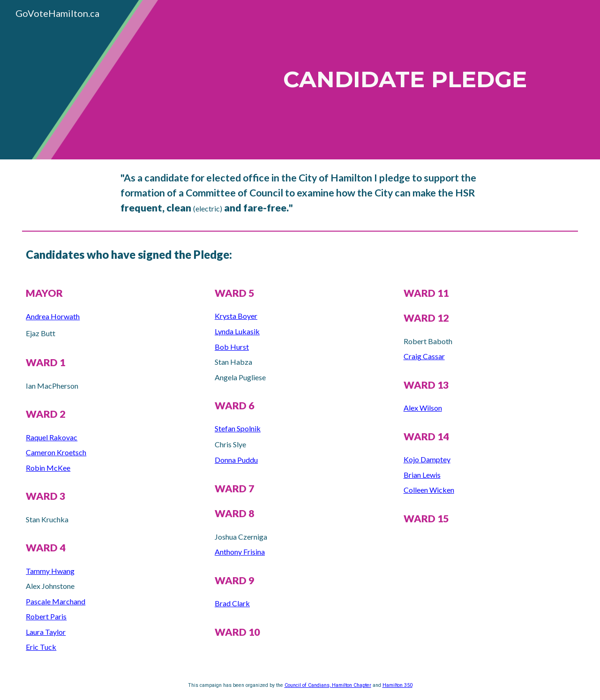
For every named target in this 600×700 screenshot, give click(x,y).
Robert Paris (46, 616)
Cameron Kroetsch (56, 452)
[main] (394, 80)
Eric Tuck (41, 647)
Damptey (435, 459)
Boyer (247, 316)
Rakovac (63, 437)
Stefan (226, 428)
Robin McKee (48, 468)
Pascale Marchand (56, 601)
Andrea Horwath (53, 316)
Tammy (38, 571)
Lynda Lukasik (237, 331)
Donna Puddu (236, 460)
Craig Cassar (424, 356)
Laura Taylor (46, 632)
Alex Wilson (423, 408)
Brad (223, 603)
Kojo (412, 459)
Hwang (63, 571)
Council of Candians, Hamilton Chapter (328, 685)
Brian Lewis (422, 475)
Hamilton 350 (397, 685)
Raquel (37, 437)
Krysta (226, 316)
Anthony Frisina (240, 552)
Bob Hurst (232, 347)
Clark (241, 603)
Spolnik (249, 428)
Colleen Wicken (429, 490)
